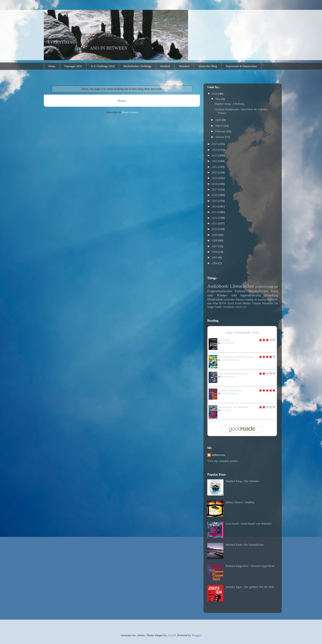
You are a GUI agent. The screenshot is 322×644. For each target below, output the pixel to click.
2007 (215, 246)
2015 (215, 201)
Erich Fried (234, 303)
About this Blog (208, 66)
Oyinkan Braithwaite (231, 360)
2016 (215, 195)
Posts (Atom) (130, 112)
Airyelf (172, 635)
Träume (256, 303)
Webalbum (229, 307)
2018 (215, 184)
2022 (215, 161)
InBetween (218, 455)
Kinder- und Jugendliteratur (239, 295)
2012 (215, 218)
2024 (215, 150)
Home (52, 66)
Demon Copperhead (230, 390)
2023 (215, 155)
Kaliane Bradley (228, 377)
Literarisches (242, 286)
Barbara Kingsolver (230, 393)
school (238, 307)
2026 (215, 94)
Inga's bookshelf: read (242, 332)
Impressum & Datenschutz (241, 66)
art (276, 286)
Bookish (165, 66)
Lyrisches (229, 299)
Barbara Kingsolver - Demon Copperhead (250, 566)
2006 (215, 252)
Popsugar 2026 (73, 66)
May (218, 99)
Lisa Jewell (226, 410)
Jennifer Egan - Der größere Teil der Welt (250, 587)
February (221, 131)
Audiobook (218, 286)
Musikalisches (258, 291)
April (219, 120)
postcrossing (264, 286)
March (219, 126)
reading (249, 299)
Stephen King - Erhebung (229, 104)
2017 (215, 189)
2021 (215, 167)
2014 (215, 206)
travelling (271, 295)
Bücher (247, 303)
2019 (215, 178)
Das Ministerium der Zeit (233, 373)
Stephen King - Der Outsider (242, 481)
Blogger (196, 635)
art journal (260, 299)
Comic (218, 307)
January (220, 137)
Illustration (215, 299)
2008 (215, 240)
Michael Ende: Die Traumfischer (245, 545)
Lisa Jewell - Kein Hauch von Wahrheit (249, 524)
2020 (215, 172)
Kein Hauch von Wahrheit (233, 407)
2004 (215, 263)
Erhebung (224, 340)
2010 (215, 229)
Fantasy (240, 291)
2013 (215, 212)
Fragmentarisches (220, 291)
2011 (215, 223)
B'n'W (223, 303)
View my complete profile (222, 461)
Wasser (240, 299)
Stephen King (227, 343)
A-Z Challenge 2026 (103, 66)
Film (215, 303)
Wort (245, 307)
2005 (215, 257)
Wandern (184, 66)
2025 (215, 144)
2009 (215, 235)
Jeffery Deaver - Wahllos (240, 502)
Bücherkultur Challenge (138, 66)
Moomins (268, 303)
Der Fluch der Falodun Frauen (236, 357)
